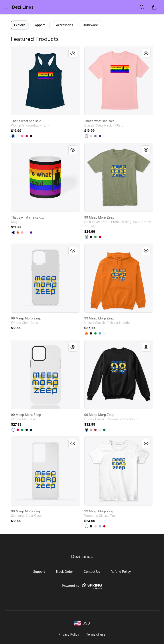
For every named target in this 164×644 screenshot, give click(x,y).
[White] (18, 136)
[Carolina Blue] (100, 333)
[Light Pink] (95, 526)
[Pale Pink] (87, 136)
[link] (45, 81)
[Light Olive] (87, 237)
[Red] (27, 136)
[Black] (31, 136)
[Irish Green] (95, 333)
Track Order (64, 572)
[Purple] (100, 136)
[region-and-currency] (82, 623)
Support (39, 572)
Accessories (65, 25)
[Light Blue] (100, 526)
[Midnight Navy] (13, 136)
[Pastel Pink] (22, 233)
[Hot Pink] (22, 136)
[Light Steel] (91, 136)
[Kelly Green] (95, 237)
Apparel (41, 25)
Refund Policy (121, 572)
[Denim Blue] (95, 136)
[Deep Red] (95, 430)
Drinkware (90, 25)
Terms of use (96, 634)
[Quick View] (73, 53)
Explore (20, 25)
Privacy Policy (69, 634)
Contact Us (92, 572)
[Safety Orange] (87, 333)
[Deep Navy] (31, 430)
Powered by (82, 586)
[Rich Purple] (31, 233)
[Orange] (18, 233)
